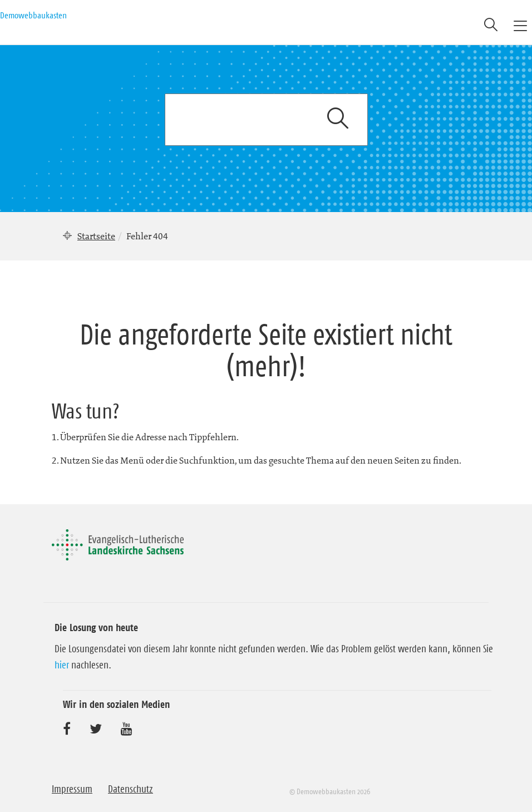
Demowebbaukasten (33, 15)
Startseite (96, 236)
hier (62, 665)
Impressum (72, 789)
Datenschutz (130, 789)
